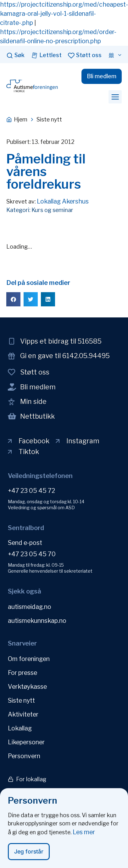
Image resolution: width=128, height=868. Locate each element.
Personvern (24, 756)
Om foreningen (29, 659)
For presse (22, 673)
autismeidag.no (30, 607)
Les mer (84, 833)
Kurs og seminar (52, 210)
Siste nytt (21, 700)
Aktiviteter (23, 714)
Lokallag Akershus (63, 201)
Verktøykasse (27, 687)
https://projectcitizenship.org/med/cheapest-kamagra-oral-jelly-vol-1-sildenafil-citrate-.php (64, 14)
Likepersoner (26, 742)
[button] (115, 97)
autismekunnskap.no (37, 621)
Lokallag (20, 728)
